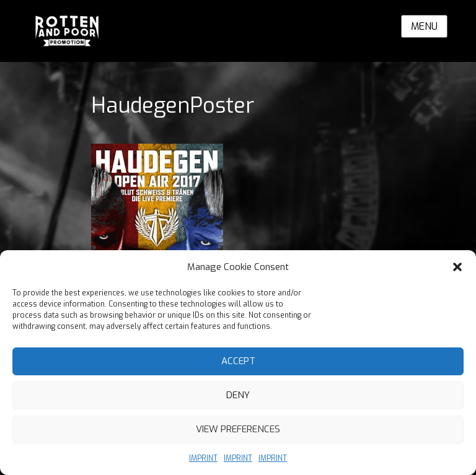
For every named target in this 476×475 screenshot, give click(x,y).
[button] (457, 267)
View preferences (238, 429)
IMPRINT (203, 458)
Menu (424, 26)
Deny (238, 395)
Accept (238, 361)
